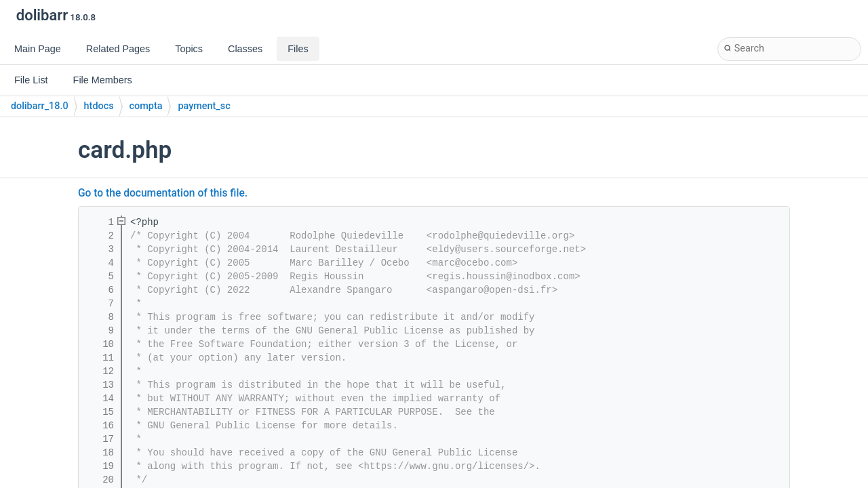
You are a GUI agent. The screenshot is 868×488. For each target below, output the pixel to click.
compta (146, 106)
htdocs (99, 106)
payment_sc (204, 106)
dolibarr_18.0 (40, 106)
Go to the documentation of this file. (163, 193)
